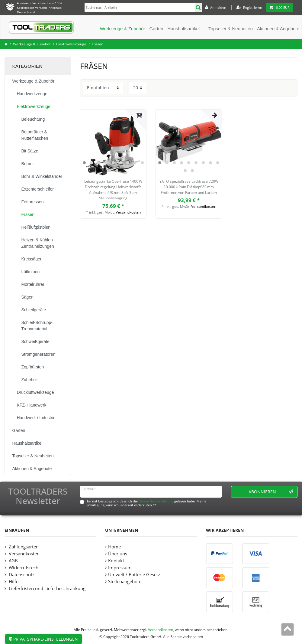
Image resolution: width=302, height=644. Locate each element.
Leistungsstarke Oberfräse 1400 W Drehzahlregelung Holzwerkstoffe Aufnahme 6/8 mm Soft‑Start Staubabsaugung (113, 190)
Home (114, 547)
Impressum (120, 568)
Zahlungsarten (23, 547)
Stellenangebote (125, 582)
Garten (156, 29)
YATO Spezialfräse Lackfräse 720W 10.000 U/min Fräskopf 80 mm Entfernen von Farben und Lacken (189, 187)
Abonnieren (271, 492)
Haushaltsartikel (183, 29)
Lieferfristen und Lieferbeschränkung (47, 588)
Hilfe (13, 582)
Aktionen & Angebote (278, 29)
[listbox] (113, 142)
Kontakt (116, 561)
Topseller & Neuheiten (231, 29)
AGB (13, 561)
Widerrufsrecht (24, 568)
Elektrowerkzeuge (71, 44)
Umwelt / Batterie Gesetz (134, 575)
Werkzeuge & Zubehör (123, 29)
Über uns (118, 554)
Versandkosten (128, 212)
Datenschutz (21, 575)
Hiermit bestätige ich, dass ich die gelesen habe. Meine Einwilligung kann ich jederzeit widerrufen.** (146, 503)
